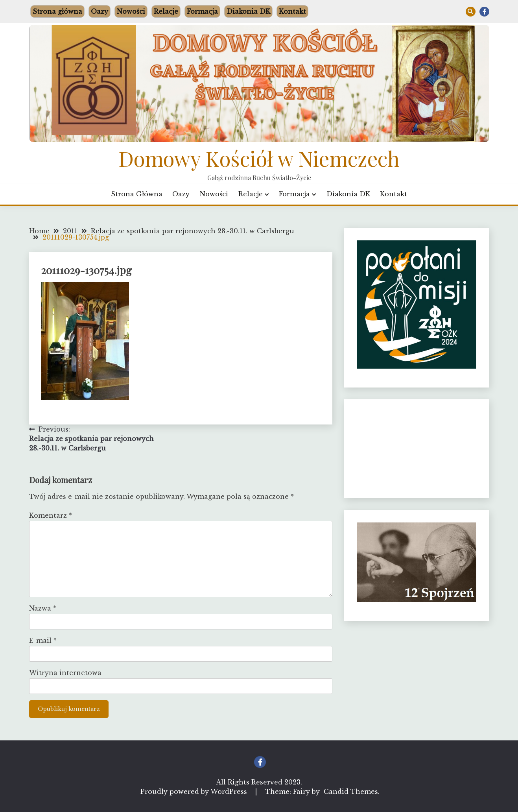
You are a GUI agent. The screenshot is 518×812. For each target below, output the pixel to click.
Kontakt (292, 11)
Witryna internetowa (65, 673)
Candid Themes (351, 792)
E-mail (43, 640)
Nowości (131, 11)
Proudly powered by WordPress (195, 792)
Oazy (100, 11)
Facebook (484, 12)
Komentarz (51, 515)
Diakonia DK (248, 11)
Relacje (166, 11)
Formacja (202, 11)
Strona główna (57, 11)
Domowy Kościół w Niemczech (259, 158)
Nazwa (43, 608)
